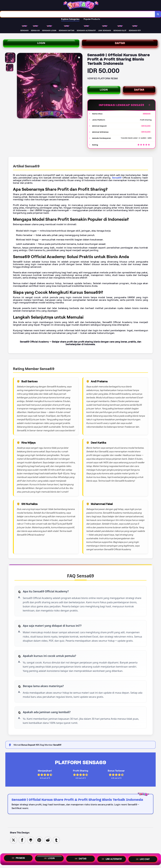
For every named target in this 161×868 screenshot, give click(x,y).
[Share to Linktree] (31, 850)
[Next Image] (80, 88)
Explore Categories (70, 20)
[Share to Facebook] (22, 850)
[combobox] (77, 15)
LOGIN (41, 44)
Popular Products (92, 20)
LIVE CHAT (143, 859)
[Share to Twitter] (14, 850)
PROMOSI (18, 858)
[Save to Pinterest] (39, 850)
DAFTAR (120, 44)
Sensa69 (117, 176)
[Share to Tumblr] (56, 850)
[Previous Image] (19, 88)
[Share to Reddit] (48, 850)
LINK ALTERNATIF (112, 859)
